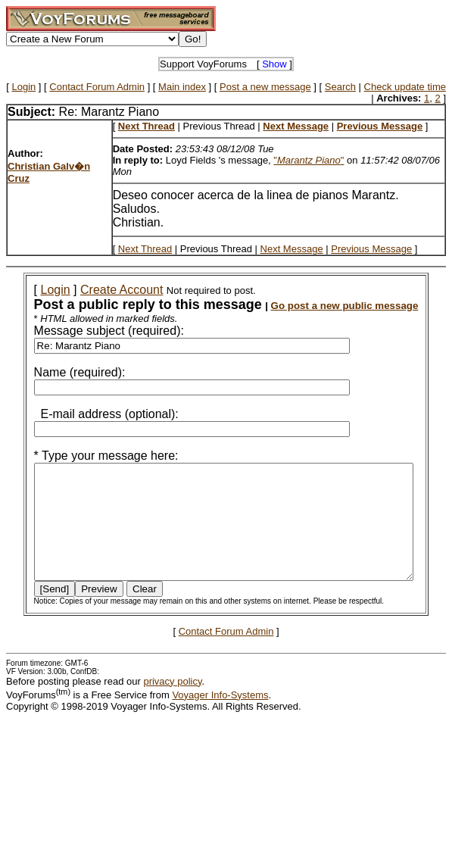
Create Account (104, 290)
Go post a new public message (327, 306)
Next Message (292, 249)
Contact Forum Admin (97, 87)
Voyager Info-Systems (220, 718)
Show (274, 64)
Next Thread (145, 249)
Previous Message (371, 249)
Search (340, 87)
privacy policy (172, 704)
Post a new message (265, 87)
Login (23, 87)
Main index (182, 87)
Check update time (405, 87)
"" (309, 160)
